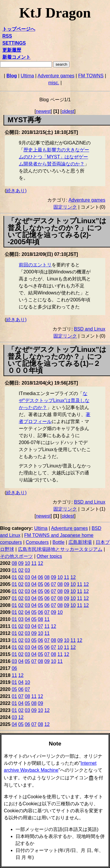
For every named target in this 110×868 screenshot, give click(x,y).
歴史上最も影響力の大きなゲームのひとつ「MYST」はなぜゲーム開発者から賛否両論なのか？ (54, 157)
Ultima (27, 76)
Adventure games (56, 76)
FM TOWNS (91, 76)
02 (21, 570)
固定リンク (65, 207)
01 (14, 570)
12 (40, 563)
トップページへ (19, 29)
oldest (68, 111)
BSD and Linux (90, 329)
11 (34, 563)
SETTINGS (14, 43)
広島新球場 (80, 542)
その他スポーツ (16, 556)
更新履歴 (12, 50)
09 (21, 563)
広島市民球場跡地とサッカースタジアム (60, 549)
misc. (54, 83)
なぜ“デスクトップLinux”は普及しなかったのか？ (54, 400)
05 (40, 584)
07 (54, 584)
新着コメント (16, 57)
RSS (7, 36)
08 (14, 563)
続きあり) (16, 191)
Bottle (59, 542)
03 (28, 570)
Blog (12, 76)
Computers (37, 542)
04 (34, 577)
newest (43, 111)
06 (40, 577)
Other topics (49, 556)
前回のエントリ (35, 265)
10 (28, 563)
